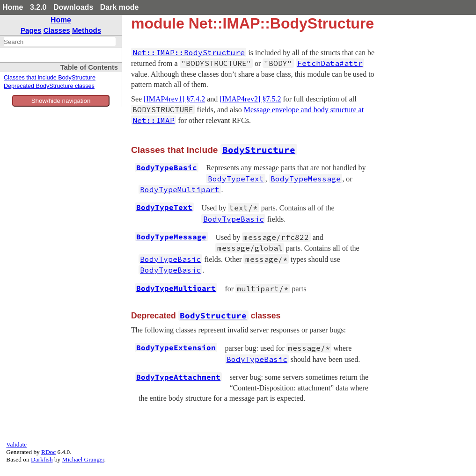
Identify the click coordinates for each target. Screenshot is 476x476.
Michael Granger (83, 459)
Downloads (73, 7)
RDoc (48, 452)
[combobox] (60, 42)
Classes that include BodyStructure (50, 78)
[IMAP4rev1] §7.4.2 (174, 99)
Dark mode (120, 7)
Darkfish (42, 459)
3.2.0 (38, 7)
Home (13, 7)
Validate (16, 444)
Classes (57, 30)
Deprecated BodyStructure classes (49, 86)
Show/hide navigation (61, 101)
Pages (31, 30)
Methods (87, 30)
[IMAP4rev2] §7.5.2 (250, 99)
